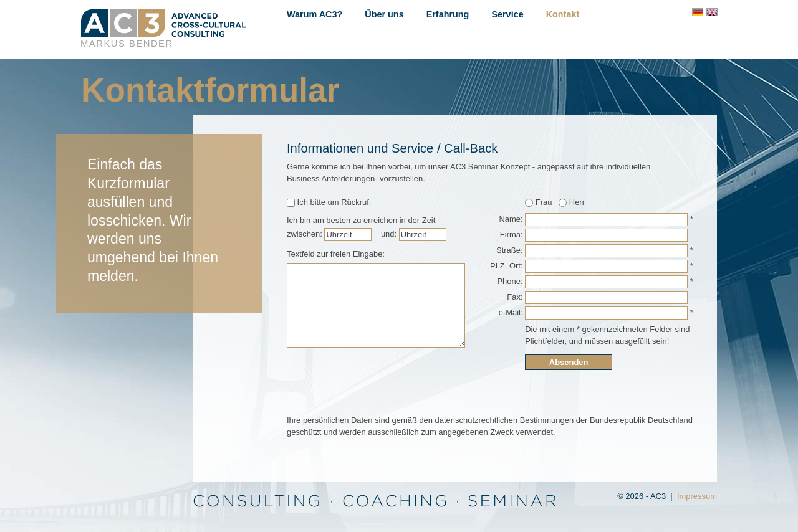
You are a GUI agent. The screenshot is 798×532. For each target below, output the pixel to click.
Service (507, 14)
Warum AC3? (315, 14)
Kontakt (563, 14)
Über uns (384, 14)
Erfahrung (448, 14)
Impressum (697, 496)
